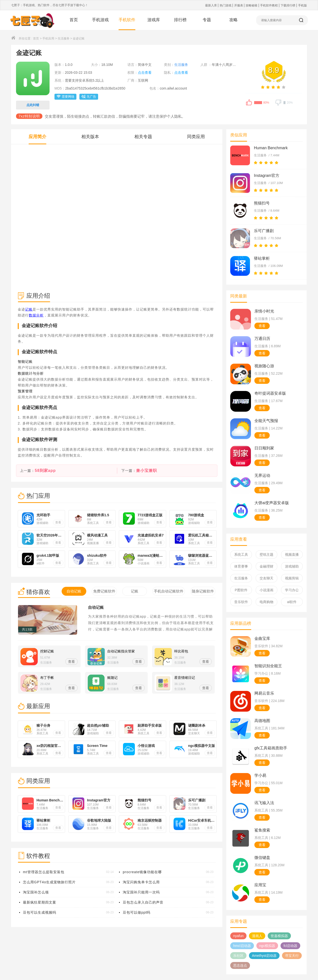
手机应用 (48, 38)
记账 (29, 309)
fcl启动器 (290, 946)
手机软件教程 (269, 5)
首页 (74, 20)
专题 (207, 20)
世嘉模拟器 (279, 936)
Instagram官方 (267, 176)
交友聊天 (266, 578)
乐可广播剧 (264, 231)
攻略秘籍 (252, 5)
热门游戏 (226, 5)
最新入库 (211, 5)
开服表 (239, 5)
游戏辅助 (292, 566)
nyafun (238, 936)
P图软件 (241, 590)
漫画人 (257, 936)
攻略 (233, 20)
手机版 (302, 5)
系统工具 (241, 555)
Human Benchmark (271, 148)
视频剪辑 (292, 578)
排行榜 (180, 20)
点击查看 (145, 73)
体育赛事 (241, 566)
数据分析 (36, 315)
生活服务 (64, 38)
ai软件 (292, 602)
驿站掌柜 (262, 258)
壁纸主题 (266, 555)
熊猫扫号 (262, 203)
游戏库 (154, 20)
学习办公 (292, 590)
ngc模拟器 (267, 946)
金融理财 (266, 566)
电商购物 (266, 602)
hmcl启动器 (242, 946)
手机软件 (127, 20)
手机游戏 (100, 20)
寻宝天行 (292, 956)
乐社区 (238, 956)
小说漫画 (266, 590)
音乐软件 (241, 602)
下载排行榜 (288, 5)
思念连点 (240, 965)
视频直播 (292, 555)
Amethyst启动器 (264, 956)
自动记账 (96, 607)
